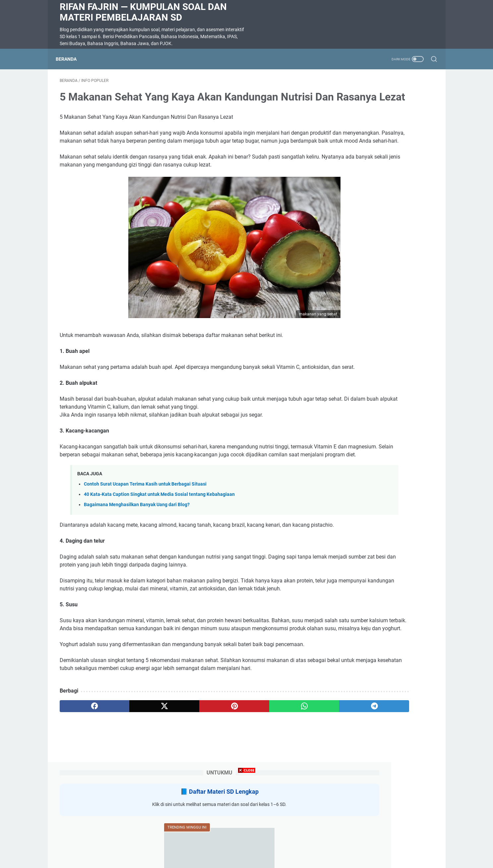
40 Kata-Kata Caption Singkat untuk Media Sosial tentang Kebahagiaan (159, 538)
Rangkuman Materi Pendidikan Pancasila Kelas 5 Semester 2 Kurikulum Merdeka (376, 305)
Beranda (70, 59)
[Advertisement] (247, 822)
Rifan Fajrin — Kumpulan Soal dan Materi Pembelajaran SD (143, 12)
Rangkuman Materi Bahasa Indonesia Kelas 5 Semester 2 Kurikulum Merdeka (375, 408)
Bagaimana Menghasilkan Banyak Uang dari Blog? (137, 548)
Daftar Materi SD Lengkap (388, 103)
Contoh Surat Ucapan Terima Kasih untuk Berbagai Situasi (145, 528)
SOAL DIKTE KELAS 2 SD (369, 265)
